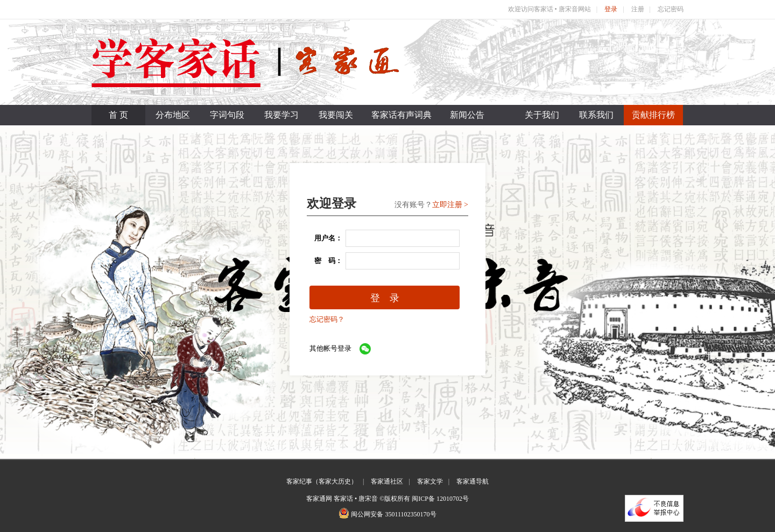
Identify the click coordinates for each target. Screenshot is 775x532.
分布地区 (173, 115)
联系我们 (596, 115)
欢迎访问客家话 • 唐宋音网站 (549, 9)
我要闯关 (336, 115)
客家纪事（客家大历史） (322, 481)
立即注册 (447, 205)
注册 (638, 9)
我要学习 (281, 115)
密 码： (325, 261)
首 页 (118, 115)
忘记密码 (671, 9)
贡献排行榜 (653, 115)
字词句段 (227, 115)
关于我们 (542, 115)
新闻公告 (467, 115)
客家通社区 (387, 481)
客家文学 (430, 481)
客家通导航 (473, 481)
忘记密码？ (327, 319)
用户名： (325, 238)
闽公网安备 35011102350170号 (393, 514)
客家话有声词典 (401, 115)
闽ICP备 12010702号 (440, 499)
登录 (611, 9)
